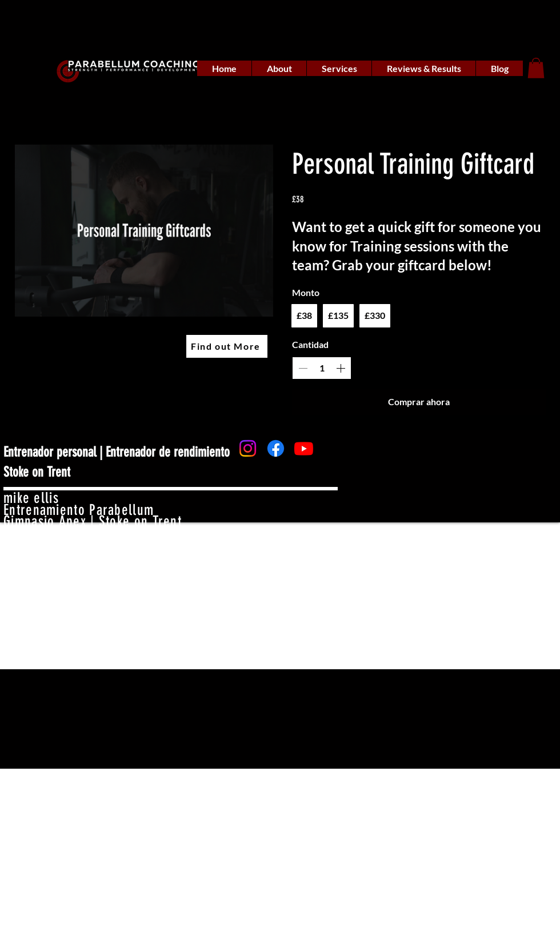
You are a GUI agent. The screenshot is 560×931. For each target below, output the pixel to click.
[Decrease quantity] (303, 368)
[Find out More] (227, 346)
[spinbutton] (322, 368)
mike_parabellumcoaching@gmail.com (113, 546)
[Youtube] (304, 448)
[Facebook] (276, 448)
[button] (536, 68)
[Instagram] (248, 448)
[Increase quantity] (341, 368)
